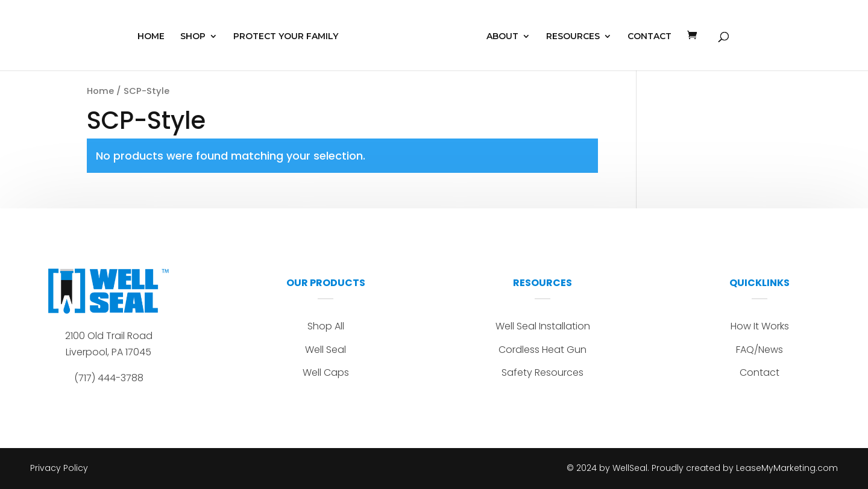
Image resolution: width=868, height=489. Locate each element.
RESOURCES (573, 37)
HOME (151, 37)
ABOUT (502, 37)
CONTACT (649, 37)
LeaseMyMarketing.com (787, 468)
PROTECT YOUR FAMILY (286, 37)
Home (100, 91)
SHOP (193, 37)
